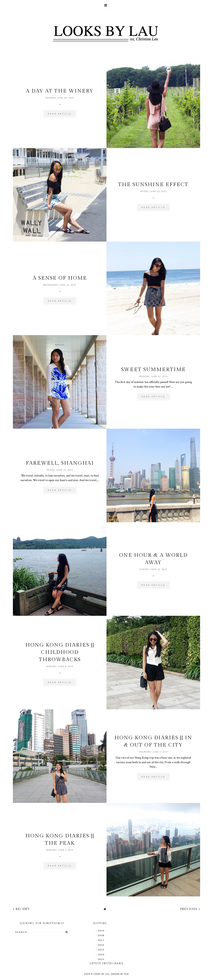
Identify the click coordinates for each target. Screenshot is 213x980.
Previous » (190, 909)
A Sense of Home (60, 278)
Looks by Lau (102, 974)
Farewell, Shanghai (60, 463)
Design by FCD (120, 974)
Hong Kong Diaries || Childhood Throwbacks (60, 652)
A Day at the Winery (60, 91)
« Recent (21, 909)
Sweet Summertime (153, 370)
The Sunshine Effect (153, 185)
